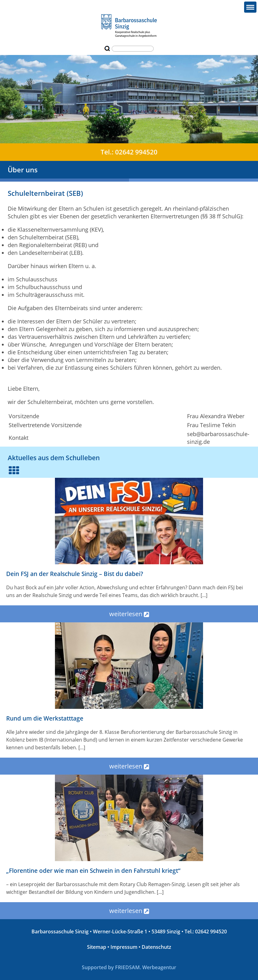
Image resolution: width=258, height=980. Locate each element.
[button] (250, 7)
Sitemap (97, 947)
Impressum (124, 947)
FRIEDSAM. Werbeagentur (146, 967)
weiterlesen (129, 614)
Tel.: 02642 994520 (129, 152)
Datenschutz (156, 947)
